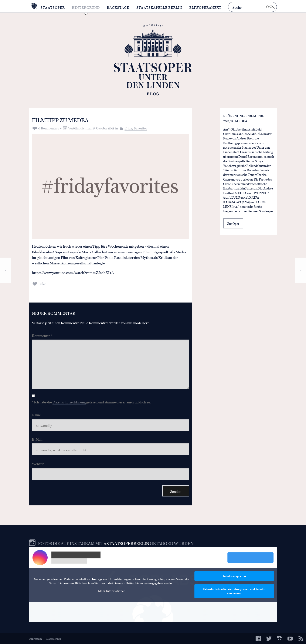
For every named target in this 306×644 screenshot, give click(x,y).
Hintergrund (86, 7)
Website (38, 464)
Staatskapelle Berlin (159, 7)
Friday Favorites (136, 128)
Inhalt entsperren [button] (234, 576)
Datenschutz (54, 639)
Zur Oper (233, 224)
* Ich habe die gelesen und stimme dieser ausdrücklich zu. (91, 402)
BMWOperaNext (205, 7)
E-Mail (37, 439)
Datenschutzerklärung (69, 402)
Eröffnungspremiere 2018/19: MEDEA (244, 118)
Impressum (35, 639)
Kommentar (42, 335)
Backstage (118, 7)
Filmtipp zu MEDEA (61, 120)
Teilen (42, 284)
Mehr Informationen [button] (112, 591)
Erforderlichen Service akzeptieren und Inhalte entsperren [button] (234, 591)
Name (36, 415)
